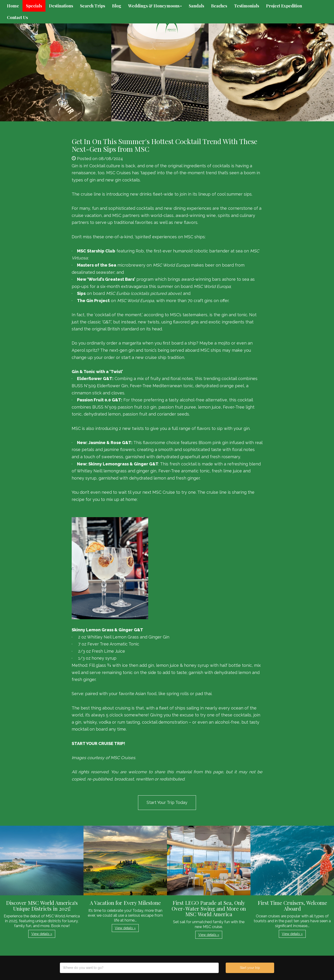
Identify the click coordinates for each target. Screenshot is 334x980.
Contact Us (17, 17)
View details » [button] (42, 934)
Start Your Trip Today (167, 802)
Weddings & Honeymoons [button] (155, 6)
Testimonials (247, 6)
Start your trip (250, 968)
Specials (34, 6)
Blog (117, 6)
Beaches (219, 6)
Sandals (196, 6)
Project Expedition (284, 6)
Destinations (61, 6)
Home (13, 6)
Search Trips (93, 6)
